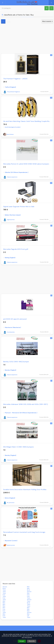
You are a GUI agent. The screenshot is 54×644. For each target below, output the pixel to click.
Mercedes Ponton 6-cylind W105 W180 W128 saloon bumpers (26, 164)
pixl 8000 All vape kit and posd (15, 319)
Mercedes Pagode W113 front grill (16, 249)
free (4, 595)
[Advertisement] (27, 38)
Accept (22, 641)
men (28, 587)
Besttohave (8, 134)
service (5, 587)
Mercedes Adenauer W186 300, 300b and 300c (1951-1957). (26, 404)
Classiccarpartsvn (10, 177)
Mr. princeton (9, 503)
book (4, 588)
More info (32, 641)
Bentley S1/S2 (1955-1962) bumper (16, 362)
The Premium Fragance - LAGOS (15, 79)
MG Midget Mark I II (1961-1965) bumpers (19, 447)
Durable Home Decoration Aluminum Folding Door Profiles (25, 490)
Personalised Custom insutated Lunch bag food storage (24, 532)
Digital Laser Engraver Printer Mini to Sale (19, 207)
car (28, 616)
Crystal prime (9, 332)
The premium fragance (12, 92)
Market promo (9, 545)
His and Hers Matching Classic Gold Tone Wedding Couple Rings (27, 121)
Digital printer (9, 220)
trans (4, 590)
